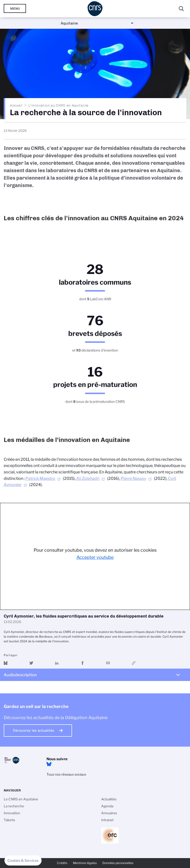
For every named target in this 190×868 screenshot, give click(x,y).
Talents (9, 820)
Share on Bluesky (6, 663)
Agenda (107, 806)
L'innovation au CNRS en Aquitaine (58, 105)
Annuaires (109, 813)
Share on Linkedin (57, 663)
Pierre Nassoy (133, 478)
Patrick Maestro (40, 478)
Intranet (107, 820)
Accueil (16, 105)
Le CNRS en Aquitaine (21, 799)
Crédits (62, 863)
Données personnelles (118, 863)
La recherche (14, 806)
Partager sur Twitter (31, 663)
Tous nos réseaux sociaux (66, 774)
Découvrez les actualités (34, 731)
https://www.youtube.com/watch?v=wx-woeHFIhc (134, 663)
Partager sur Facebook (83, 663)
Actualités (109, 799)
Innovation (12, 813)
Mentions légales (85, 863)
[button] (23, 861)
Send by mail (108, 663)
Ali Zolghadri (88, 478)
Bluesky (49, 764)
